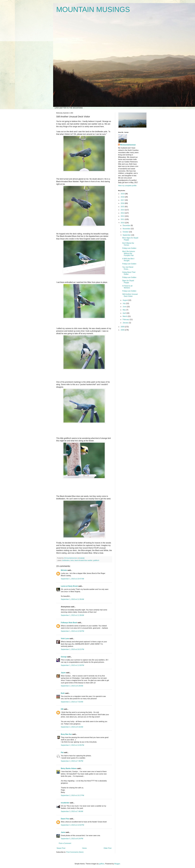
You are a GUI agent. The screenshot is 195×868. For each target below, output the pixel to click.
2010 (123, 223)
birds (72, 560)
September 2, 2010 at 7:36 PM (72, 761)
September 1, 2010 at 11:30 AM (72, 599)
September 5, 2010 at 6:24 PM (72, 839)
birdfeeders (66, 560)
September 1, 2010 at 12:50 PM (72, 631)
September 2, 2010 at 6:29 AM (72, 686)
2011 (123, 219)
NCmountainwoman (128, 145)
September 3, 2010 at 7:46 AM (72, 811)
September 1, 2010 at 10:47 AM (72, 579)
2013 (123, 213)
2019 (123, 194)
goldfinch (96, 560)
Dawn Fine (65, 819)
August (125, 300)
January (126, 323)
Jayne (63, 673)
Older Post (108, 848)
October (126, 232)
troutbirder (65, 803)
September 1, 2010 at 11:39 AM (72, 615)
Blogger (117, 864)
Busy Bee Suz (66, 734)
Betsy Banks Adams (69, 768)
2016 (123, 203)
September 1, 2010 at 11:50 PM (72, 665)
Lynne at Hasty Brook (69, 586)
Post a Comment (65, 843)
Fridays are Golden (129, 248)
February (126, 319)
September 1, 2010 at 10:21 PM (72, 649)
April (125, 313)
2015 (123, 207)
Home (84, 848)
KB (62, 709)
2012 (123, 216)
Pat (62, 752)
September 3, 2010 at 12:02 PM (72, 825)
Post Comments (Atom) (75, 852)
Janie (63, 832)
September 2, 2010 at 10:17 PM (72, 795)
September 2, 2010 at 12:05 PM (72, 745)
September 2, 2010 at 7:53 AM (72, 702)
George (64, 657)
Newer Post (61, 848)
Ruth (63, 693)
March (125, 316)
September (127, 235)
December (127, 225)
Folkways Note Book (69, 623)
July (124, 303)
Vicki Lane (65, 639)
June (125, 307)
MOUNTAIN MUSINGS (93, 9)
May (124, 310)
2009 (123, 327)
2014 (123, 210)
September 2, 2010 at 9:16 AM (72, 727)
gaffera (102, 864)
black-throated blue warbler (84, 560)
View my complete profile (127, 186)
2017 (123, 200)
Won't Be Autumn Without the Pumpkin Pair (129, 253)
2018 (123, 197)
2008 (123, 330)
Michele (64, 570)
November (127, 229)
